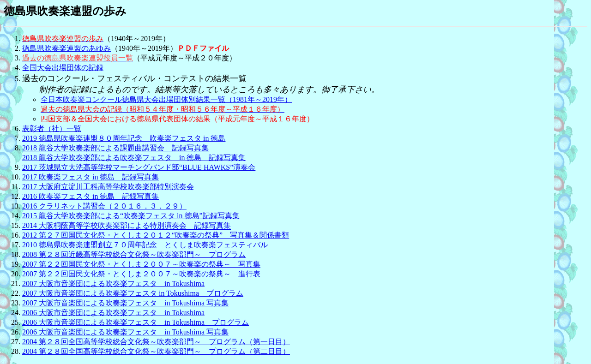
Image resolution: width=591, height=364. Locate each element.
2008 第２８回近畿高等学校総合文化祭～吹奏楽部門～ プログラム (134, 254)
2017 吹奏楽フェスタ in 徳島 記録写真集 (90, 177)
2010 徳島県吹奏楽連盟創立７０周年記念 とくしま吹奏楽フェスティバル (145, 245)
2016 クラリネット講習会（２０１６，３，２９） (104, 206)
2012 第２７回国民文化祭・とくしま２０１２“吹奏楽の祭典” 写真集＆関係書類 (156, 235)
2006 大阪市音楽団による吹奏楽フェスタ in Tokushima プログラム (136, 322)
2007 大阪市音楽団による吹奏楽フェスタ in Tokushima (113, 283)
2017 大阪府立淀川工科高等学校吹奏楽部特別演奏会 (108, 187)
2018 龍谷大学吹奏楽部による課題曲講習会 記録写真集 (115, 148)
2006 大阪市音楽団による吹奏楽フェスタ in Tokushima (113, 313)
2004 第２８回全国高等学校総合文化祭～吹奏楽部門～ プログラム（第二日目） (156, 351)
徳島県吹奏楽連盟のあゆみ (66, 48)
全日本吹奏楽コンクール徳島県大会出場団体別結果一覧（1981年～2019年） (166, 99)
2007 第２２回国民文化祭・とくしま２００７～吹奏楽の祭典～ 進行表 (141, 274)
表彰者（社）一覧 (52, 128)
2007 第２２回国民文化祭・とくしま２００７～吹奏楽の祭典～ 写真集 (141, 264)
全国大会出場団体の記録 (63, 68)
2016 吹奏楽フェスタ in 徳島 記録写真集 (90, 196)
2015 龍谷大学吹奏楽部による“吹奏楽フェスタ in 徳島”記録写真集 (131, 216)
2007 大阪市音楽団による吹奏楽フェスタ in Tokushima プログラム (133, 293)
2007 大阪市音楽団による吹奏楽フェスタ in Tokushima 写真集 (125, 303)
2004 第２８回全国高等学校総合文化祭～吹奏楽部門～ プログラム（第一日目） (156, 342)
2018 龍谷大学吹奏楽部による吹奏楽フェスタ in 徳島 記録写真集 (134, 158)
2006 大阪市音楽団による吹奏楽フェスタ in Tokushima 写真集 (125, 332)
